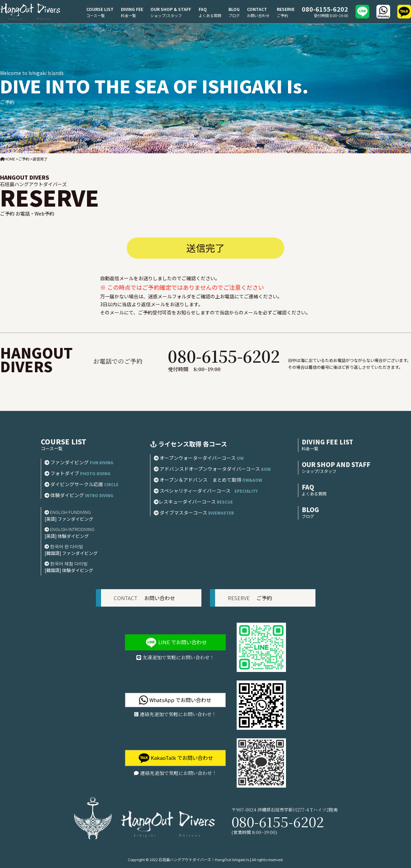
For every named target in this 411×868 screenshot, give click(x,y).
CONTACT (257, 9)
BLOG (234, 9)
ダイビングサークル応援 (83, 484)
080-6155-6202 (325, 9)
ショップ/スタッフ (166, 15)
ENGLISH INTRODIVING (70, 529)
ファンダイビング (79, 462)
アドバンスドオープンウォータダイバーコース (212, 469)
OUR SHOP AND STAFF (336, 464)
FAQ (203, 9)
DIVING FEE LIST (327, 442)
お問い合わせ (258, 15)
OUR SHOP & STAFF (171, 9)
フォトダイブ (78, 473)
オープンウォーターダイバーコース (199, 458)
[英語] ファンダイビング (69, 519)
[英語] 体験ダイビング (67, 536)
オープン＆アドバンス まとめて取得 (208, 480)
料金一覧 (128, 15)
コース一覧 (96, 15)
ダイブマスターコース (196, 513)
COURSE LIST (100, 9)
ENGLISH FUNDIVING (68, 512)
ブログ (234, 15)
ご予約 (282, 15)
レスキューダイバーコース (195, 502)
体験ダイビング (81, 495)
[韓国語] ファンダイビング (71, 553)
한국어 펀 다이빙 (64, 546)
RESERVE (286, 9)
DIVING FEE (132, 9)
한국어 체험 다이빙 (66, 563)
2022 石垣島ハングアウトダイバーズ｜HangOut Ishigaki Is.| (200, 859)
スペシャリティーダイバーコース (206, 491)
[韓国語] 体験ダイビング (69, 570)
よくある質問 (210, 15)
